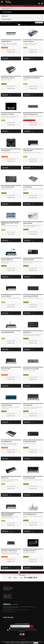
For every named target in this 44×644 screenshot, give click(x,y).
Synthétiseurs (5, 16)
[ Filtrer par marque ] (6, 19)
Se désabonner (22, 631)
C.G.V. (20, 639)
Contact (24, 639)
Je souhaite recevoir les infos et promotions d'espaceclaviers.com (23, 629)
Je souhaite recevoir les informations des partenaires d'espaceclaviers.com (23, 630)
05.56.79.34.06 (8, 617)
